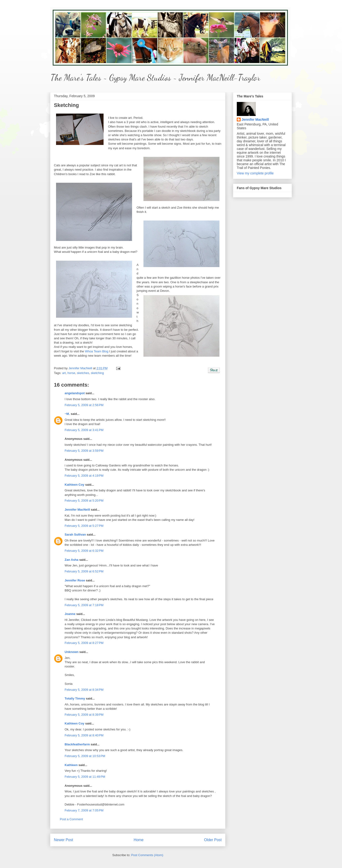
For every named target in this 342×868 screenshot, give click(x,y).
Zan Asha (71, 560)
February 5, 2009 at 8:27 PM (84, 643)
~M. (67, 414)
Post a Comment (71, 819)
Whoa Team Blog (97, 351)
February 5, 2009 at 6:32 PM (84, 551)
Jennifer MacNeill (81, 368)
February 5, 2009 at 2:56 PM (84, 405)
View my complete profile (255, 173)
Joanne (70, 614)
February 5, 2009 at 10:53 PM (85, 756)
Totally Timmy (75, 698)
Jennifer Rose (75, 580)
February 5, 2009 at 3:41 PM (84, 430)
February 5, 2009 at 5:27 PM (84, 526)
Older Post (213, 840)
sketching (97, 373)
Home (139, 840)
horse (71, 373)
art (64, 373)
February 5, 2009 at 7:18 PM (84, 605)
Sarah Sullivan (75, 535)
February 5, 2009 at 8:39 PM (84, 715)
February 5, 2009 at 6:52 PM (84, 571)
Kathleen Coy (74, 485)
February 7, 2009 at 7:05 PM (84, 810)
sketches (83, 373)
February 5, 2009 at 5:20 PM (84, 501)
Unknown (72, 652)
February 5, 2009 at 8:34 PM (84, 690)
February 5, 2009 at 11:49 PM (85, 777)
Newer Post (64, 840)
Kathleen (71, 765)
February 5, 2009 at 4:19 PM (84, 476)
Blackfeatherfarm (77, 744)
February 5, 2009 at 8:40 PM (84, 735)
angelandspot (75, 393)
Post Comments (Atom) (147, 855)
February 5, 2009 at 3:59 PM (84, 451)
